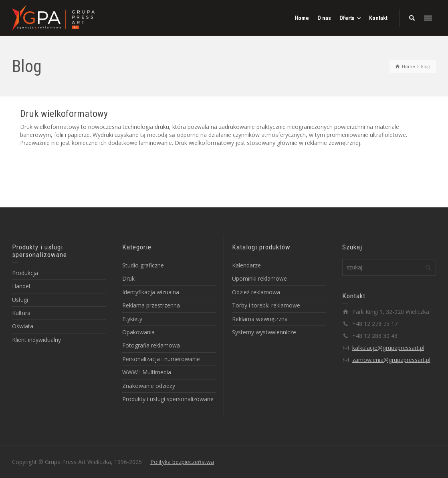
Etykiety (132, 319)
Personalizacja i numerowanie (161, 359)
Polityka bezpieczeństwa (182, 462)
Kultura (21, 313)
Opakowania (138, 332)
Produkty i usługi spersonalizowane (168, 399)
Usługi (20, 300)
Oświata (23, 326)
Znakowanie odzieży (149, 386)
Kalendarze (246, 265)
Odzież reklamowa (256, 292)
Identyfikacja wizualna (151, 292)
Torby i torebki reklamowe (266, 305)
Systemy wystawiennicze (264, 332)
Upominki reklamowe (259, 278)
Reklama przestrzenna (151, 305)
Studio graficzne (143, 265)
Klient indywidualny (36, 340)
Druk (128, 278)
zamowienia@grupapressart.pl (391, 360)
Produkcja (25, 273)
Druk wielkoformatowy (64, 114)
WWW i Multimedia (147, 372)
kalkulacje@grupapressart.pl (388, 348)
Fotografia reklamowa (151, 345)
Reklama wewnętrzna (260, 319)
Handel (21, 286)
